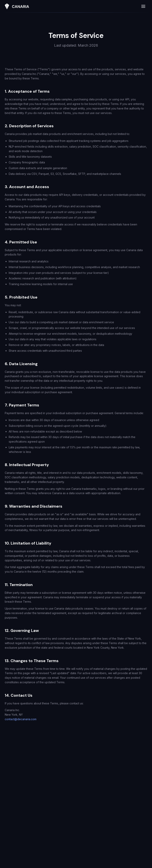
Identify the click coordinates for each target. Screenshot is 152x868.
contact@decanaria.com (21, 719)
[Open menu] (143, 6)
